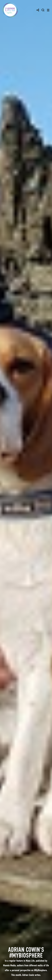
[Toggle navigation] (48, 10)
